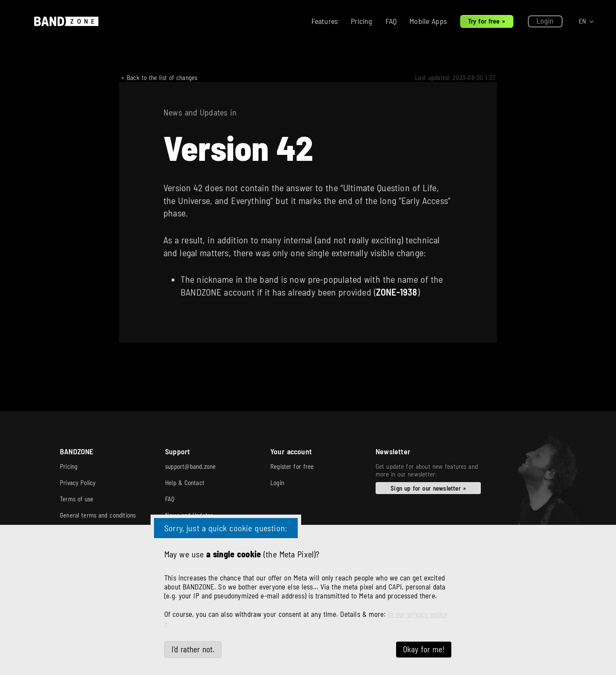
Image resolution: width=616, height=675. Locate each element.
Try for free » (487, 21)
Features (325, 21)
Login (545, 21)
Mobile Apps (428, 21)
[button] (587, 21)
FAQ (391, 21)
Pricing (361, 21)
